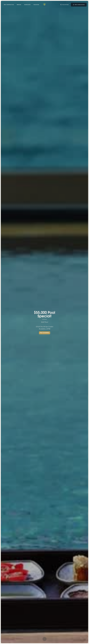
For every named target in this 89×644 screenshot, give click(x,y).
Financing (36, 5)
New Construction (9, 5)
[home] (44, 5)
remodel (19, 5)
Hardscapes (27, 5)
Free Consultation (45, 334)
